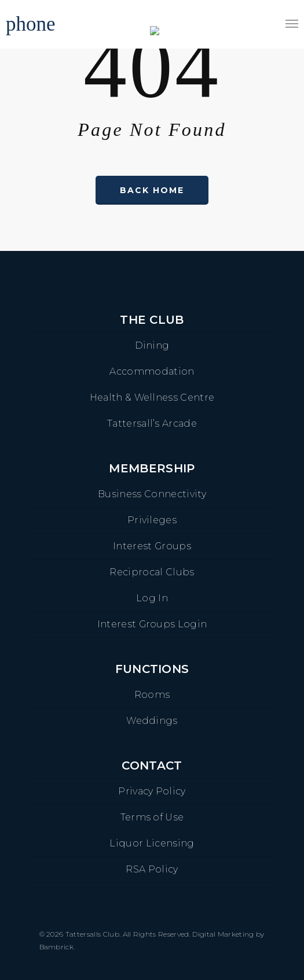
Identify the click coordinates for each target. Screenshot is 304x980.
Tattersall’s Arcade (152, 424)
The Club (152, 320)
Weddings (152, 721)
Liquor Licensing (152, 843)
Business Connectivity (152, 494)
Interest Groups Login (152, 624)
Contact (152, 765)
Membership (152, 468)
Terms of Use (152, 817)
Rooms (152, 695)
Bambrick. (57, 947)
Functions (152, 669)
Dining (152, 345)
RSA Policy (152, 869)
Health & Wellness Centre (152, 397)
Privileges (152, 520)
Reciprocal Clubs (152, 572)
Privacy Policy (152, 791)
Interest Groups (152, 546)
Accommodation (152, 371)
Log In (152, 598)
